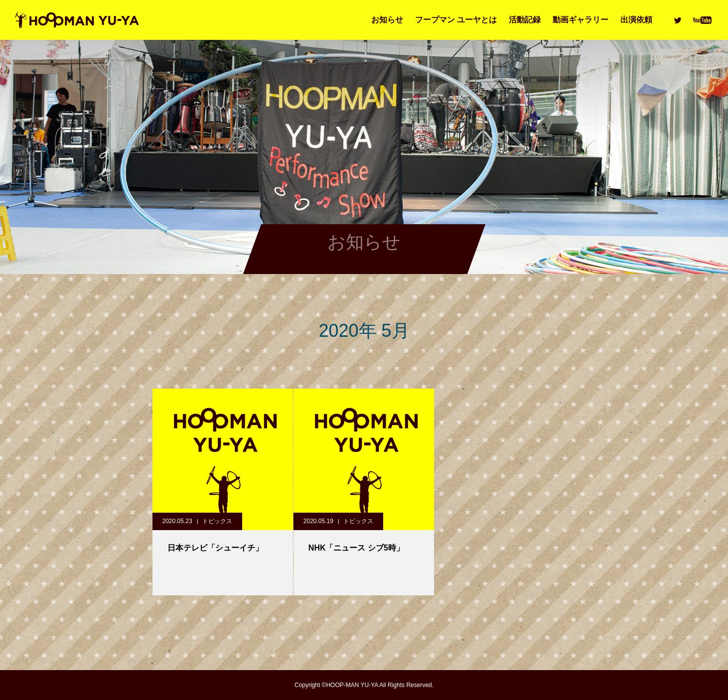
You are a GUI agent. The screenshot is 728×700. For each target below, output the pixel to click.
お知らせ (387, 20)
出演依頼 (636, 20)
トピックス (217, 521)
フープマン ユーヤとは (456, 20)
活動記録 (525, 20)
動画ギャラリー (581, 20)
